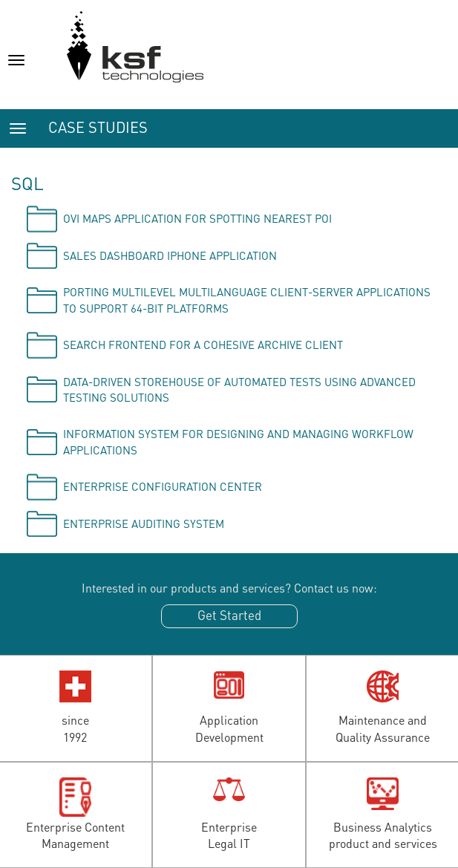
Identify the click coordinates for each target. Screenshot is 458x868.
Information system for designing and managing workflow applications (238, 441)
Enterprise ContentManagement (75, 835)
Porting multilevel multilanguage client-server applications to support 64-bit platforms (247, 300)
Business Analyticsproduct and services (383, 835)
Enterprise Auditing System (144, 523)
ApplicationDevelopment (229, 728)
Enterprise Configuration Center (163, 486)
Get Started (229, 615)
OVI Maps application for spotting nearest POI (197, 218)
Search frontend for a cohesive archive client (203, 345)
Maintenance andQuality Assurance (383, 728)
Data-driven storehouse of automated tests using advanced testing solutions (239, 389)
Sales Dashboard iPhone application (170, 255)
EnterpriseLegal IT (229, 835)
